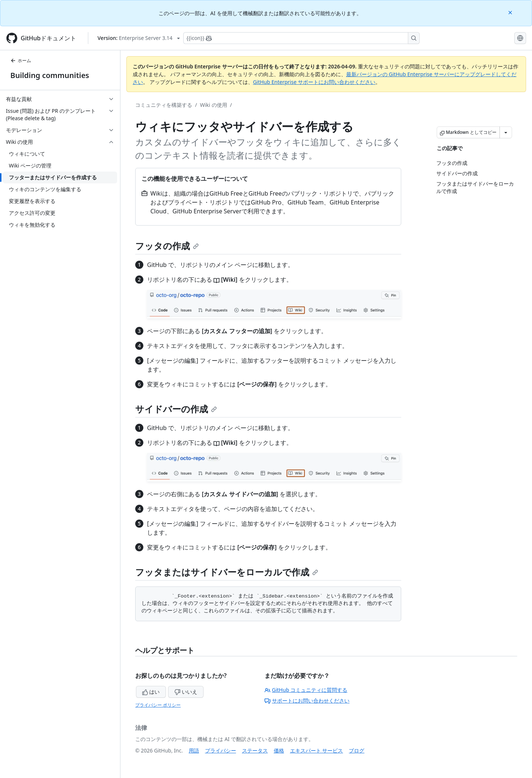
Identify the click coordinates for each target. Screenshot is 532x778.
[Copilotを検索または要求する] (301, 38)
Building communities (50, 75)
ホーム (21, 60)
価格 (279, 750)
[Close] (511, 12)
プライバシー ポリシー (158, 705)
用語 (194, 750)
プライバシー (221, 750)
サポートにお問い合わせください (307, 701)
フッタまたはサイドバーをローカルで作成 (227, 572)
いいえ (186, 692)
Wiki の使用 (213, 105)
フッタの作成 (167, 246)
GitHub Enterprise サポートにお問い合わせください (314, 82)
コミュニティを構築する (164, 105)
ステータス (255, 750)
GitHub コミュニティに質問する (306, 690)
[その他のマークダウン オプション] (506, 132)
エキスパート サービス (317, 750)
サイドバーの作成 (176, 409)
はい (151, 692)
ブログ (357, 750)
